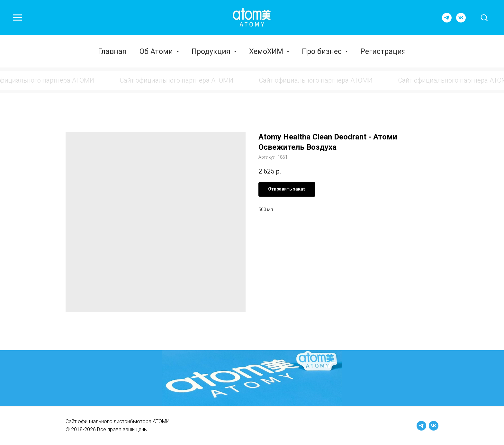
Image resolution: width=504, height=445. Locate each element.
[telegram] (447, 21)
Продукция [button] (212, 52)
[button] (484, 17)
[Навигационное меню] (17, 18)
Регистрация (383, 52)
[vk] (461, 21)
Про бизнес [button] (323, 52)
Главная (112, 52)
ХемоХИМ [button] (267, 52)
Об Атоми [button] (157, 52)
